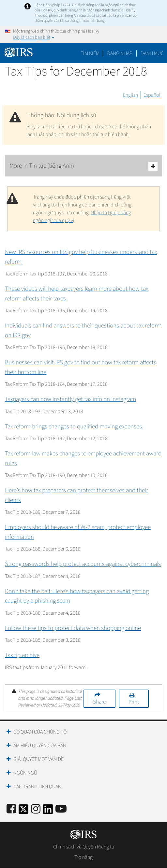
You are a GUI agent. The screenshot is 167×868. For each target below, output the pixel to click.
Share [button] (99, 702)
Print (134, 702)
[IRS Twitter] (23, 811)
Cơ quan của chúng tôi (41, 732)
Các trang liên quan (37, 787)
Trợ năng (83, 857)
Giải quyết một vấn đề (38, 759)
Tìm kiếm (90, 53)
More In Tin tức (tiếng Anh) (83, 166)
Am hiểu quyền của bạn (40, 746)
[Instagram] (36, 809)
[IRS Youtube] (61, 809)
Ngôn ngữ (25, 773)
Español (152, 95)
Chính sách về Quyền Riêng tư (84, 847)
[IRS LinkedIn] (48, 811)
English (130, 95)
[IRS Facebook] (11, 809)
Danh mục (152, 53)
